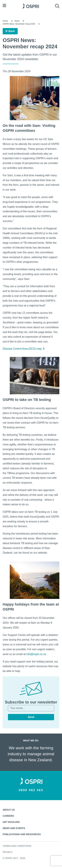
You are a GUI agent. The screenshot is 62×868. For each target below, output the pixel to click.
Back (10, 31)
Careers (8, 816)
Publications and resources (22, 834)
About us (9, 810)
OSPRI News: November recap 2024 (19, 24)
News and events (14, 828)
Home (5, 21)
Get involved (11, 822)
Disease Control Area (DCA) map (24, 349)
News (17, 21)
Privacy (8, 852)
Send (31, 717)
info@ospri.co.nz (36, 654)
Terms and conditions (17, 846)
